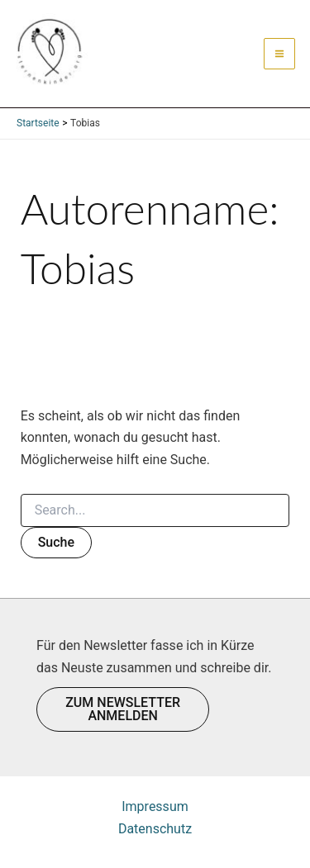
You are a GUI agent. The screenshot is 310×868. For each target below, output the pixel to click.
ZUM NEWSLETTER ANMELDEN (123, 709)
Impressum (155, 806)
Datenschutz (155, 829)
